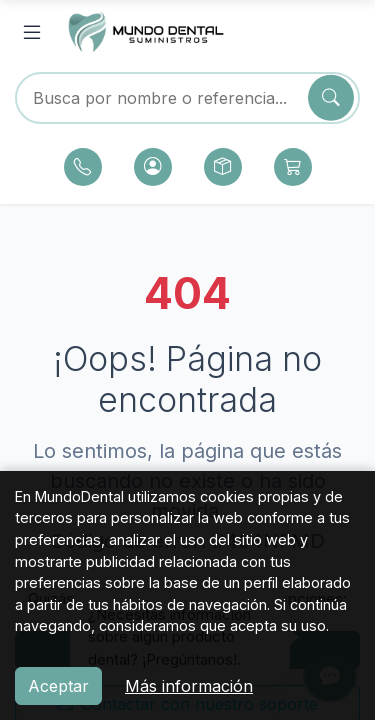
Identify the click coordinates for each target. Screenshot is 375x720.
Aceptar (58, 686)
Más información (189, 686)
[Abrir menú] (32, 33)
